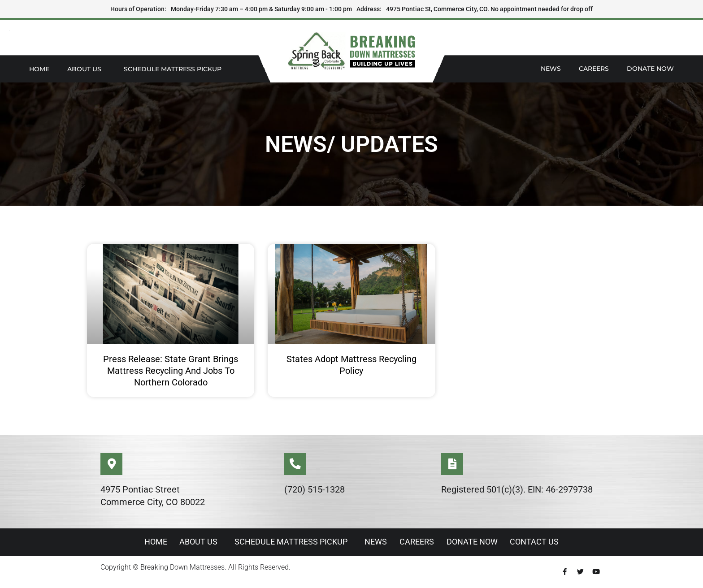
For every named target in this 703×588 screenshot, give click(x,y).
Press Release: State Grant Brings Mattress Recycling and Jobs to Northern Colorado (171, 371)
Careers (594, 69)
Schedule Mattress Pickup (175, 69)
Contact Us (537, 542)
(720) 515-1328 (315, 490)
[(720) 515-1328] (295, 464)
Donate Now (650, 69)
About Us (87, 69)
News (551, 69)
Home (39, 69)
